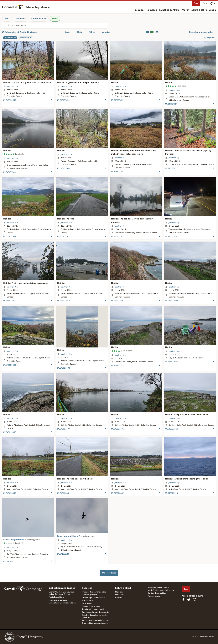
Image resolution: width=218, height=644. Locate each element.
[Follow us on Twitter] (189, 600)
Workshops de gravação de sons (96, 620)
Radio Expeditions (56, 597)
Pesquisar (139, 10)
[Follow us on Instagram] (194, 600)
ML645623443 (10, 493)
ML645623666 (10, 432)
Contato (119, 598)
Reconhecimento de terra (159, 587)
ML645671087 (117, 237)
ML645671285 (117, 172)
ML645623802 (171, 301)
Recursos (152, 10)
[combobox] (57, 26)
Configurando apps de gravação (95, 612)
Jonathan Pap (12, 86)
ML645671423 (63, 100)
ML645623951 (9, 301)
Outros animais (39, 19)
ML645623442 (117, 493)
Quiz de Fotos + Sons (91, 606)
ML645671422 (117, 100)
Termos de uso (154, 596)
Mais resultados (109, 573)
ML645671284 (63, 168)
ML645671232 (171, 168)
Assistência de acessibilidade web (162, 590)
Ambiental (20, 19)
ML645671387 (171, 104)
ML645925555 (10, 100)
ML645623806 (117, 301)
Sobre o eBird (199, 10)
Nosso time (120, 595)
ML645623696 (171, 362)
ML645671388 (9, 172)
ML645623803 (10, 365)
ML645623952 (64, 301)
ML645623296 (171, 493)
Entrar (205, 3)
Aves (7, 19)
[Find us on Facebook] (183, 600)
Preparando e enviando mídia (94, 592)
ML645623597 (63, 429)
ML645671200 (9, 237)
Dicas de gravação (90, 595)
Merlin (186, 10)
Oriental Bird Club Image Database (63, 603)
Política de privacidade (158, 593)
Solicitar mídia (88, 601)
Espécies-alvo (88, 603)
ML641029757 (9, 561)
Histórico (119, 592)
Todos (55, 19)
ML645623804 (64, 368)
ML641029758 (63, 554)
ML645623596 (117, 429)
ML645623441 (63, 493)
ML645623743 (117, 366)
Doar (196, 3)
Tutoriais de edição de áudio (94, 609)
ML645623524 (171, 429)
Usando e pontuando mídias (94, 598)
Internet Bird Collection (58, 600)
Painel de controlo (169, 10)
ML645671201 (63, 237)
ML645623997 (171, 237)
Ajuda (213, 10)
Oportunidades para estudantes (95, 623)
